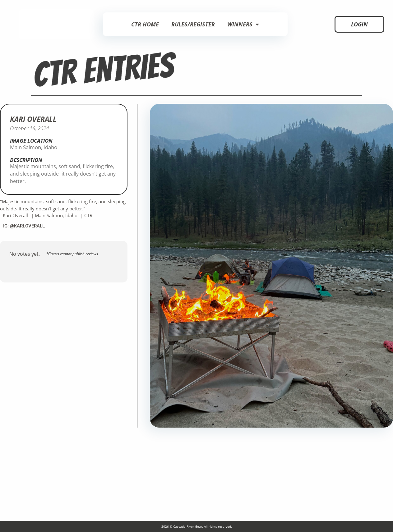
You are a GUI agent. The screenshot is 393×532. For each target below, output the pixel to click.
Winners (243, 24)
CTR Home (145, 24)
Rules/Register (193, 24)
